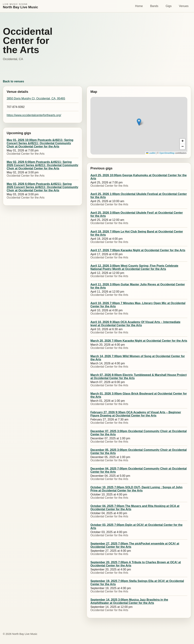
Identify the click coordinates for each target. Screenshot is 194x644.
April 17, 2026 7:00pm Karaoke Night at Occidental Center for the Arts (138, 250)
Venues (184, 6)
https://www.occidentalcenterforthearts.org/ (34, 115)
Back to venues (13, 81)
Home (139, 6)
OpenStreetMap (167, 153)
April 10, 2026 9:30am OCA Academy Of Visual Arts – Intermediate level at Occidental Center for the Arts (135, 324)
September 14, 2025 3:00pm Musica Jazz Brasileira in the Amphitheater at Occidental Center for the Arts (129, 601)
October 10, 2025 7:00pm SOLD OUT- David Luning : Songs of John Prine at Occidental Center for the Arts (136, 489)
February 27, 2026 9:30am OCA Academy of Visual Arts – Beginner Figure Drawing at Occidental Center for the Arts (136, 414)
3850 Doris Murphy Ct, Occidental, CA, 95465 (36, 98)
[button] (139, 122)
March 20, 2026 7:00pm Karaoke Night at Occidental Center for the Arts (139, 341)
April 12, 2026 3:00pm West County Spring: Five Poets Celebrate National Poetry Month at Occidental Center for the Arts (134, 267)
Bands (154, 6)
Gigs (169, 6)
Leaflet (151, 153)
